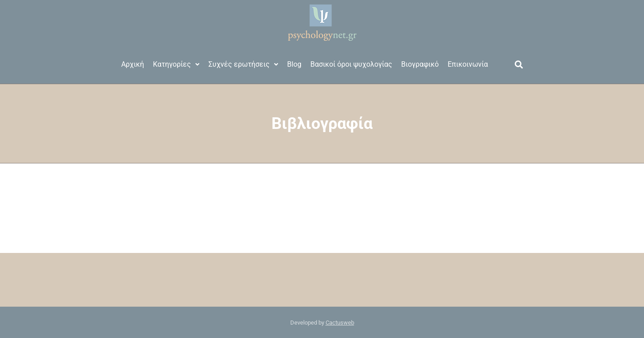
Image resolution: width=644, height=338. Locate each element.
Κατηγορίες (176, 64)
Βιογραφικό (420, 64)
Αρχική (133, 64)
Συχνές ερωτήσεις (243, 64)
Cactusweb (340, 323)
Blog (294, 64)
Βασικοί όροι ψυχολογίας (351, 64)
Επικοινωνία (468, 64)
